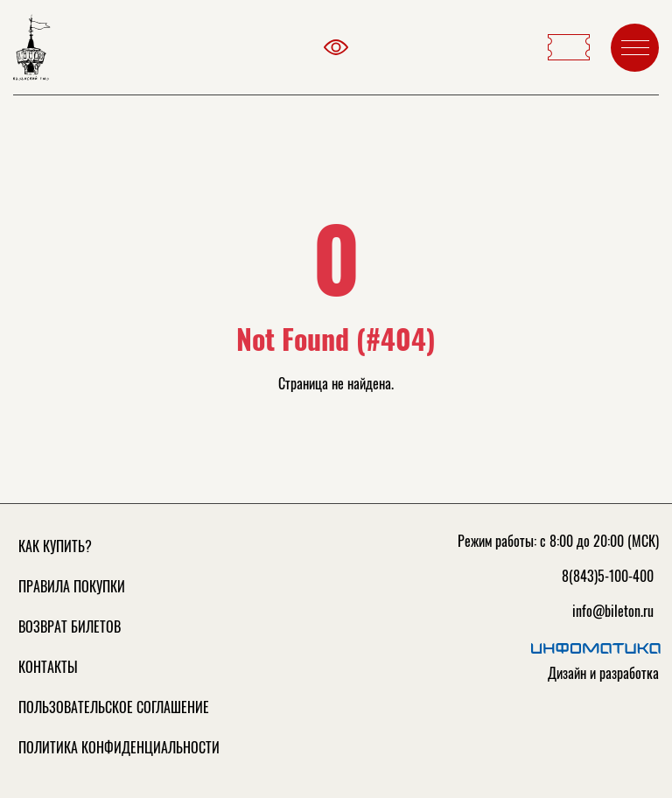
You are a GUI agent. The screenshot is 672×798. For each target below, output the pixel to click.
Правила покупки (72, 586)
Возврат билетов (70, 626)
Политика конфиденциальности (119, 747)
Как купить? (55, 546)
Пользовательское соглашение (114, 707)
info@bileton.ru (613, 611)
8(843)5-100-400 (608, 576)
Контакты (48, 667)
